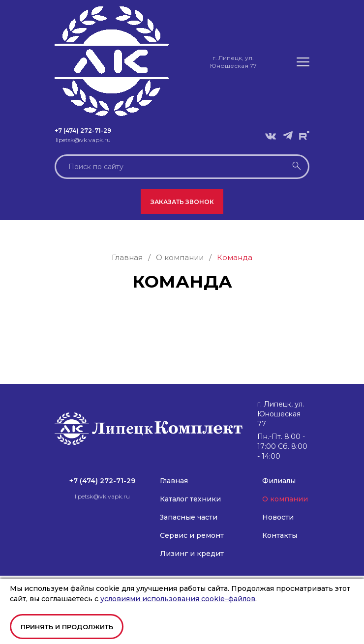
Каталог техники (190, 499)
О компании (285, 499)
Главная (174, 481)
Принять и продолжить (67, 627)
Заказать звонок (182, 202)
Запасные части (189, 517)
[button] (303, 62)
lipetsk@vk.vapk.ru (83, 140)
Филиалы (279, 481)
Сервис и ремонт (192, 535)
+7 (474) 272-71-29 (83, 131)
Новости (278, 517)
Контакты (280, 535)
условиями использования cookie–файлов (178, 599)
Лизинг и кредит (192, 554)
